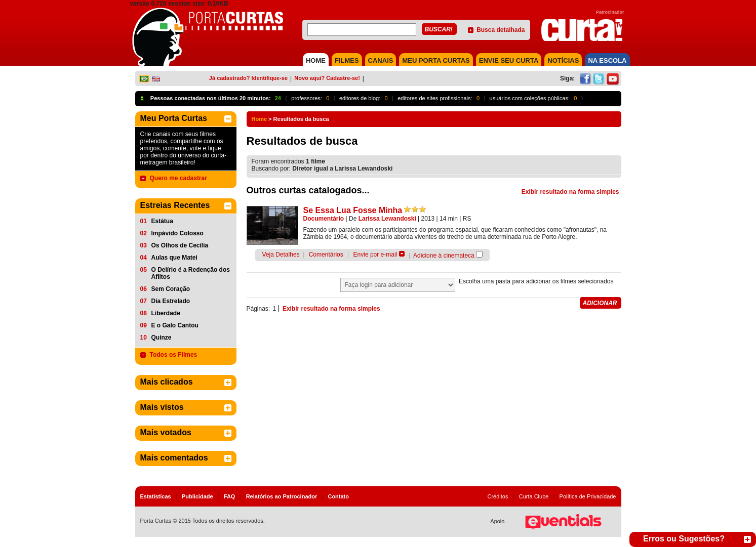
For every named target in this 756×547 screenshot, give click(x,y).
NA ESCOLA (607, 60)
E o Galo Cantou (175, 325)
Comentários (326, 255)
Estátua (162, 221)
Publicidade (197, 496)
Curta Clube (534, 496)
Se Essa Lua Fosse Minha (353, 210)
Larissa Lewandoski (387, 219)
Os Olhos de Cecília (180, 245)
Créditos (498, 496)
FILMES (347, 60)
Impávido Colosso (177, 233)
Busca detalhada (501, 30)
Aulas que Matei (174, 258)
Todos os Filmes (174, 355)
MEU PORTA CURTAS (436, 60)
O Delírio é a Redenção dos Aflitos (191, 273)
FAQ (230, 496)
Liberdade (166, 313)
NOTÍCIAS (563, 60)
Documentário (324, 219)
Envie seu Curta (509, 60)
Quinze (162, 338)
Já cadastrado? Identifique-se (248, 78)
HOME (316, 60)
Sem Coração (171, 289)
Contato (338, 496)
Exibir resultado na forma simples (570, 192)
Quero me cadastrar (178, 178)
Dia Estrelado (171, 301)
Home (260, 119)
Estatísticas (156, 496)
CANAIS (381, 60)
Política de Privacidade (588, 496)
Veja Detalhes (281, 255)
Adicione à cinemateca (444, 256)
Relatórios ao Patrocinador (282, 496)
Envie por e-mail (375, 255)
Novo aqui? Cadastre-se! (327, 78)
